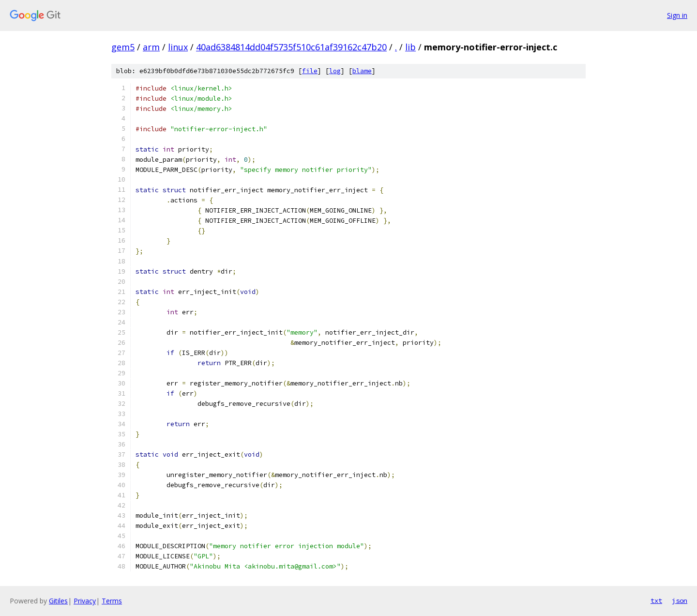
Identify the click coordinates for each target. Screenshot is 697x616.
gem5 (123, 47)
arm (151, 47)
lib (410, 47)
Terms (112, 601)
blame (362, 71)
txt (656, 601)
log (335, 71)
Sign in (677, 15)
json (680, 601)
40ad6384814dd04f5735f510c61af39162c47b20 (291, 47)
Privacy (85, 601)
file (310, 71)
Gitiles (58, 601)
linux (178, 47)
